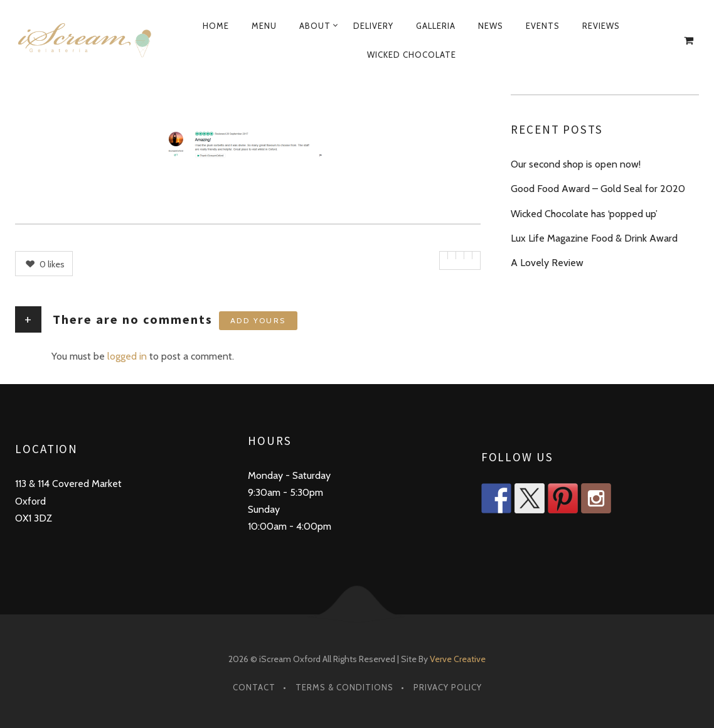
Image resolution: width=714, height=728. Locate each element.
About (315, 26)
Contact (254, 687)
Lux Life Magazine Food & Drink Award (594, 238)
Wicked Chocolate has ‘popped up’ (584, 214)
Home (216, 26)
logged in (127, 356)
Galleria (436, 26)
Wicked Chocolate (412, 55)
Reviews (601, 26)
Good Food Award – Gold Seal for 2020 (598, 189)
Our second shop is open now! (576, 164)
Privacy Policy (448, 687)
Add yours (258, 320)
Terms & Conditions (344, 687)
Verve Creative (458, 659)
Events (543, 26)
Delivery (373, 26)
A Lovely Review (547, 263)
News (491, 26)
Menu (264, 26)
